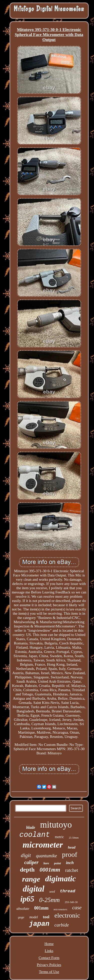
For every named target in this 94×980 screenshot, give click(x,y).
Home (49, 944)
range (31, 879)
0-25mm (49, 900)
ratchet (72, 870)
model (34, 917)
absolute (23, 909)
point (58, 863)
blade (31, 827)
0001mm (50, 870)
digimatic (61, 879)
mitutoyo (56, 825)
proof (70, 854)
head (72, 847)
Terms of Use (49, 972)
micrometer (43, 845)
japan (39, 924)
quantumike (46, 856)
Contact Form (49, 958)
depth (27, 870)
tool (46, 917)
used (52, 892)
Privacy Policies (49, 965)
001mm (41, 908)
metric (59, 837)
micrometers (60, 909)
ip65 (27, 899)
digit (26, 855)
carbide (62, 925)
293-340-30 (71, 902)
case (77, 908)
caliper (31, 862)
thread (68, 891)
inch (70, 863)
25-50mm (74, 838)
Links (49, 951)
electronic (67, 915)
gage (21, 917)
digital (34, 889)
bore (46, 863)
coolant (35, 835)
